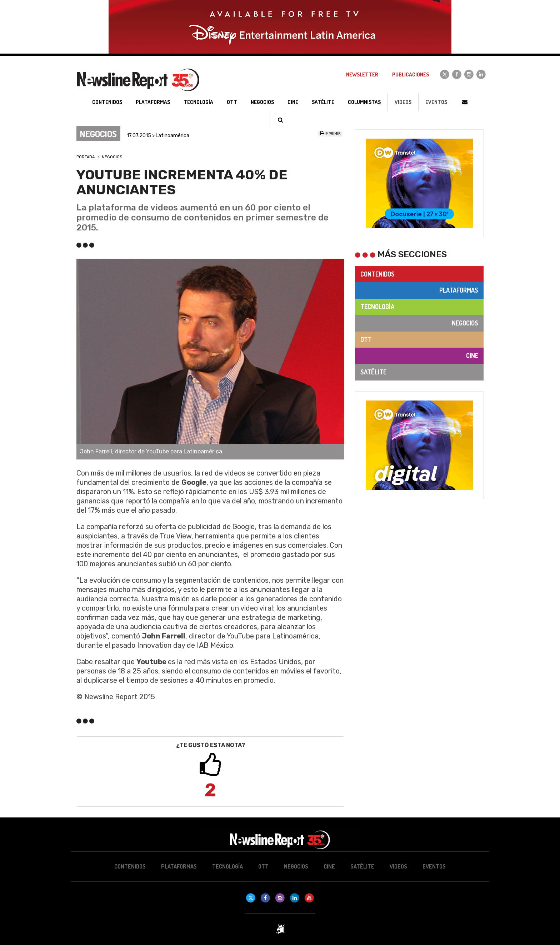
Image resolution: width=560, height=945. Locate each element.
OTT (366, 339)
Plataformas (459, 290)
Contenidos (377, 274)
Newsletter (362, 74)
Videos (403, 102)
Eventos (436, 102)
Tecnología (377, 307)
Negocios (112, 157)
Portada (86, 157)
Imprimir (330, 134)
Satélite (373, 372)
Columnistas (364, 102)
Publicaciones (411, 74)
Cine (472, 355)
